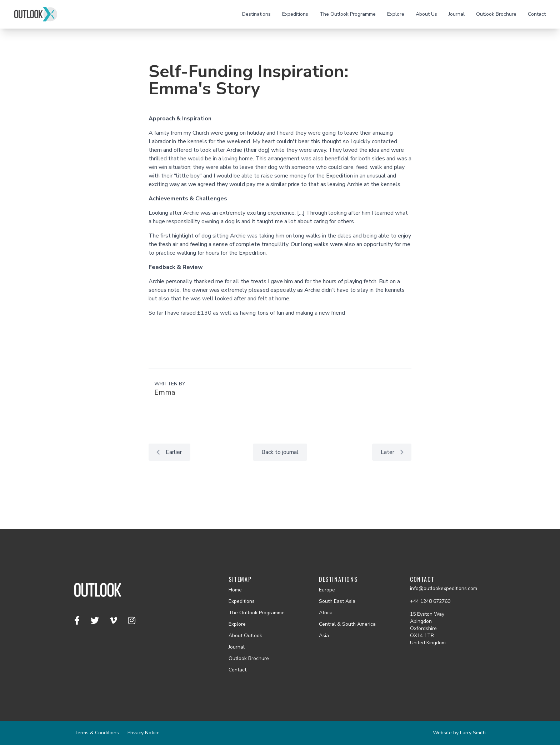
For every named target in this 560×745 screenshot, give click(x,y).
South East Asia (337, 601)
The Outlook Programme (348, 14)
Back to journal (280, 452)
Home (235, 590)
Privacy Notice (144, 733)
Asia (324, 636)
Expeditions (295, 14)
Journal (457, 14)
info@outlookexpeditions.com (444, 588)
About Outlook (245, 636)
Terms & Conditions (97, 733)
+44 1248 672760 (430, 601)
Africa (326, 613)
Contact (537, 14)
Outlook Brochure (496, 14)
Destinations (256, 14)
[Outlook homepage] (36, 14)
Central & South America (347, 624)
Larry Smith (473, 733)
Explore (396, 14)
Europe (327, 590)
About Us (426, 14)
